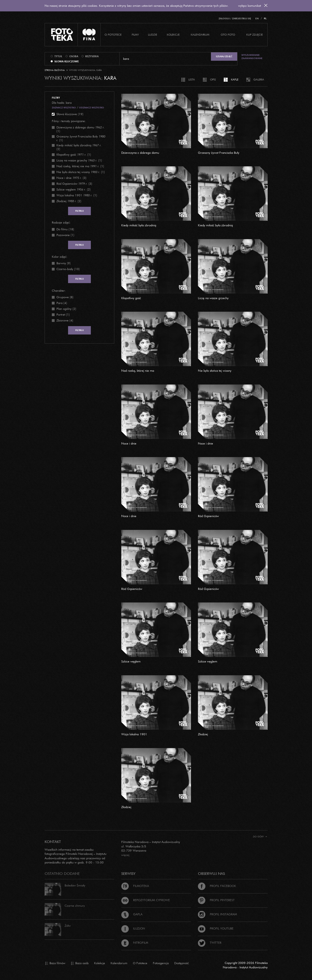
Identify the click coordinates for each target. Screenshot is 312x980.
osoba (74, 56)
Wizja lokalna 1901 (134, 734)
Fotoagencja (161, 963)
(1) (80, 129)
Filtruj (79, 211)
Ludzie (153, 35)
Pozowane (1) (65, 235)
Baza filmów (55, 963)
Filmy (135, 35)
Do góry (260, 837)
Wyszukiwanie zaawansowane (252, 57)
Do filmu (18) (65, 229)
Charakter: (59, 291)
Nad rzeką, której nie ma (138, 371)
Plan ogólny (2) (66, 309)
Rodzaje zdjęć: (61, 222)
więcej (125, 855)
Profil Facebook (217, 886)
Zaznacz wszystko (64, 108)
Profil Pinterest (216, 900)
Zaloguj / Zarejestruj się (235, 18)
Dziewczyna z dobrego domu (140, 153)
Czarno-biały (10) (68, 269)
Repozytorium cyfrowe (146, 900)
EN (257, 18)
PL (265, 18)
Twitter (210, 943)
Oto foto (228, 35)
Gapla (132, 914)
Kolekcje (173, 35)
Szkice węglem (131, 661)
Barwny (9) (64, 263)
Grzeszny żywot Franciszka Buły (219, 153)
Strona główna (55, 70)
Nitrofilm (135, 943)
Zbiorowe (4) (65, 320)
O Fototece (113, 35)
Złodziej (203, 734)
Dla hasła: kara (62, 103)
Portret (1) (63, 314)
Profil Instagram (217, 914)
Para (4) (62, 303)
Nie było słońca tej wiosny (215, 371)
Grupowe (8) (65, 297)
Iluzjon (133, 928)
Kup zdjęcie (255, 35)
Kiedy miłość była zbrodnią (139, 225)
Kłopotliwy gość (131, 298)
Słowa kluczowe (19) (70, 114)
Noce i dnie (129, 443)
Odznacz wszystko (92, 108)
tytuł (58, 56)
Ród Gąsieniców (208, 516)
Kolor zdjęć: (60, 257)
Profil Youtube (216, 928)
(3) (71, 178)
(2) (79, 147)
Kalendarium (200, 35)
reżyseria (92, 56)
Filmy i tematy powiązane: (69, 121)
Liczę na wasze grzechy (213, 298)
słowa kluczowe (67, 61)
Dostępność (182, 963)
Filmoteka (135, 886)
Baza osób (80, 963)
